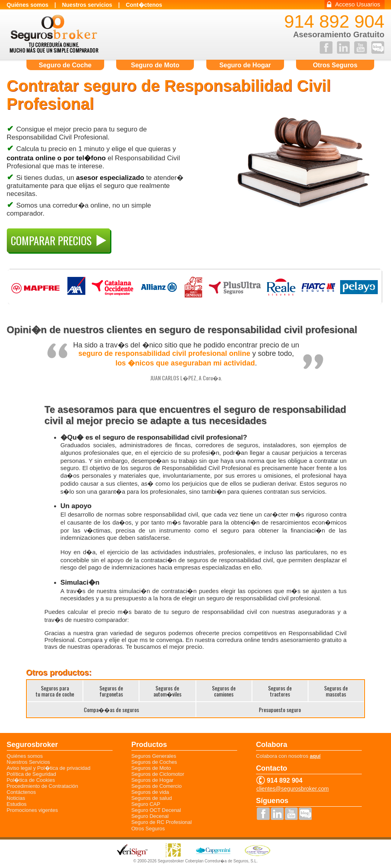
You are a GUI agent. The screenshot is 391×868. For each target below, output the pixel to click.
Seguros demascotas (336, 691)
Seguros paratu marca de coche (55, 691)
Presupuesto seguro (280, 710)
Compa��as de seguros (111, 710)
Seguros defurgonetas (111, 691)
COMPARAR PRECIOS (58, 240)
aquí (315, 756)
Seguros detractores (280, 691)
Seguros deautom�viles (167, 691)
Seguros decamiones (224, 691)
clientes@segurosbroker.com (293, 789)
